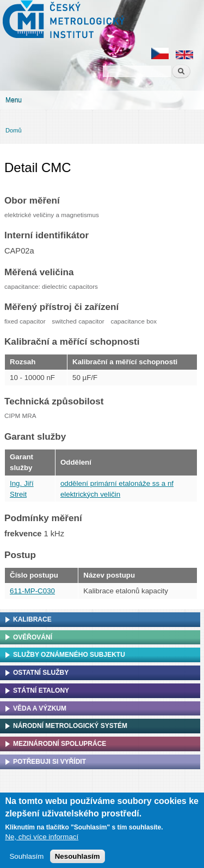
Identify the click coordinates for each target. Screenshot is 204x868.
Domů (14, 130)
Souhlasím (26, 860)
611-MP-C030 (32, 591)
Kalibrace (32, 619)
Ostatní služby (41, 673)
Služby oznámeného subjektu (69, 655)
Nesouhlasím (78, 860)
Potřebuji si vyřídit (50, 762)
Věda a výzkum (40, 708)
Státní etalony (41, 690)
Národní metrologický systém (70, 726)
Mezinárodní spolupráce (60, 744)
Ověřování (33, 637)
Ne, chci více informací (42, 841)
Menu (14, 100)
